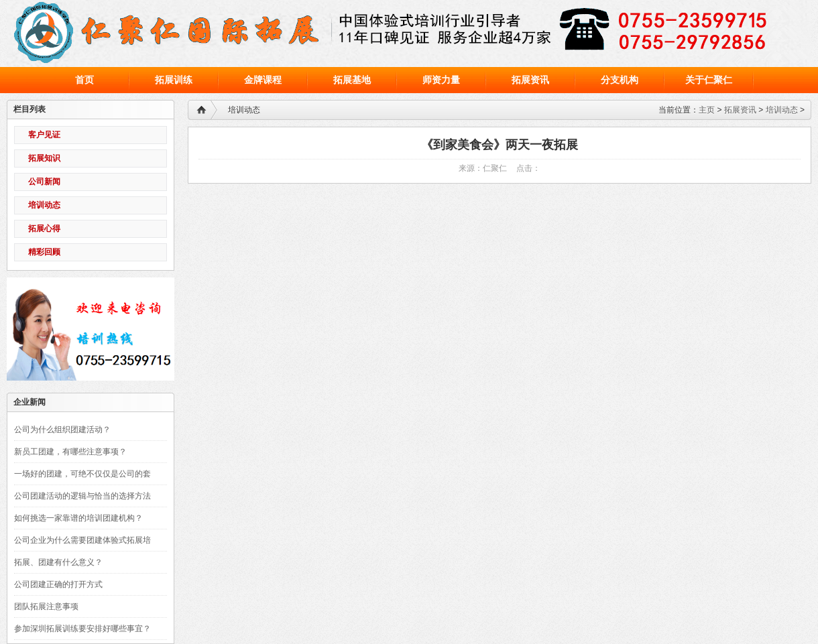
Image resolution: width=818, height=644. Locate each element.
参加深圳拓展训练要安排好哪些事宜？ (82, 629)
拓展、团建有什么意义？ (58, 562)
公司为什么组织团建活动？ (62, 430)
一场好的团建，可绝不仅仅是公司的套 (82, 474)
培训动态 (782, 110)
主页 (707, 110)
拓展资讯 (740, 110)
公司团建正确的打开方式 (58, 584)
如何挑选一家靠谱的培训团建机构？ (78, 518)
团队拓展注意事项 (46, 606)
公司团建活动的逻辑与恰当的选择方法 (82, 496)
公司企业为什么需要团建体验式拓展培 (82, 540)
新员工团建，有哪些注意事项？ (70, 452)
